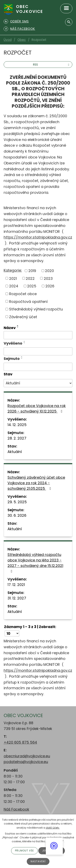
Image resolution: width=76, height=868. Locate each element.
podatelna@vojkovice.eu (26, 762)
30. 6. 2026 (17, 515)
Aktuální (15, 452)
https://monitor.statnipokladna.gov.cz (38, 237)
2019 (32, 271)
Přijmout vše (24, 851)
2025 (32, 286)
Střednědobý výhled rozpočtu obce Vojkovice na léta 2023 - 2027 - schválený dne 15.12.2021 (35, 563)
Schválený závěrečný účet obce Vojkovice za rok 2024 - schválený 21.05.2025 (36, 483)
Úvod (8, 40)
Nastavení (38, 861)
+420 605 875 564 (20, 742)
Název (10, 328)
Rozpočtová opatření (28, 301)
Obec (22, 40)
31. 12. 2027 (17, 598)
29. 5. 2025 (17, 502)
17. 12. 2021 (16, 585)
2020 (49, 271)
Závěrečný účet (23, 317)
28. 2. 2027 (17, 438)
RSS (52, 65)
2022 (30, 278)
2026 (50, 286)
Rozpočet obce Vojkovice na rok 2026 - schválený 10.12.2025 (37, 408)
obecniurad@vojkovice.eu (27, 756)
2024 (14, 286)
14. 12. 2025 (17, 425)
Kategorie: (13, 270)
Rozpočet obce (23, 294)
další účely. (53, 828)
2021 (13, 278)
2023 (48, 278)
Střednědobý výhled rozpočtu (36, 309)
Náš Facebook (16, 809)
